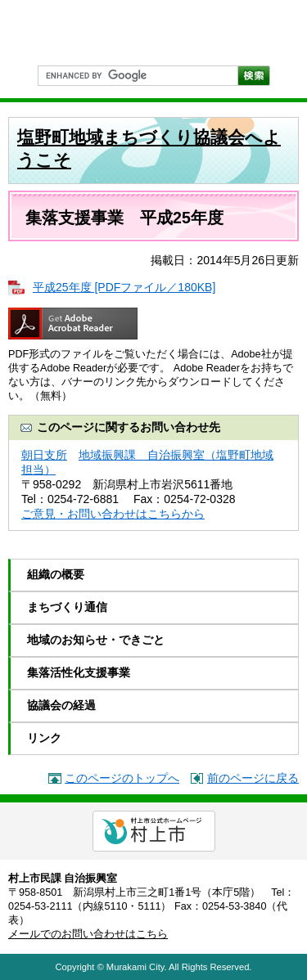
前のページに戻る (253, 778)
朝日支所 (44, 455)
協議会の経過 (61, 705)
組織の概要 (56, 574)
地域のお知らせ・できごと (96, 640)
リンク (44, 738)
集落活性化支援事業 (79, 672)
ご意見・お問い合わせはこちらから (113, 514)
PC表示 (278, 31)
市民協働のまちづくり (90, 33)
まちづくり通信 (67, 607)
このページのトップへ (122, 778)
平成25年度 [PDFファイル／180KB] (124, 287)
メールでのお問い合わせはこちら (88, 934)
